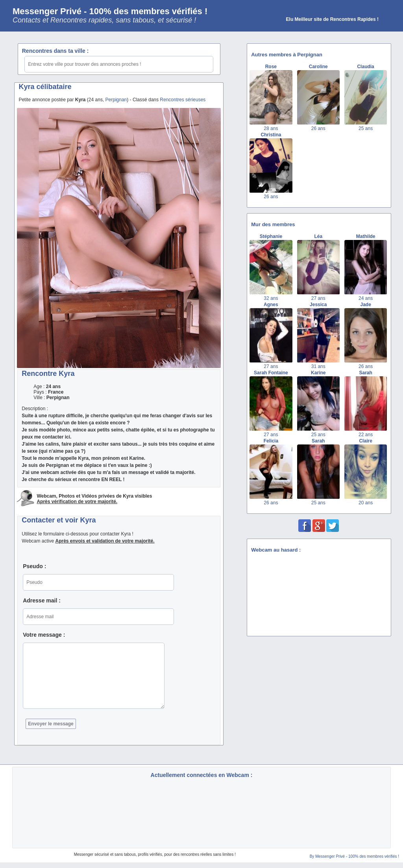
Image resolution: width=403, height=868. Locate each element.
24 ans (366, 298)
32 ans (271, 298)
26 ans (318, 128)
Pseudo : (34, 566)
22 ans (366, 435)
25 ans (366, 128)
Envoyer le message (51, 724)
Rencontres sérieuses (183, 100)
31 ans (318, 366)
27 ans (318, 298)
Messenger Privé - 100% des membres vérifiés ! (110, 11)
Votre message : (44, 635)
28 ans (271, 128)
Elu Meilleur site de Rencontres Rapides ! (332, 19)
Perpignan (116, 100)
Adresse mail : (42, 600)
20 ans (366, 503)
